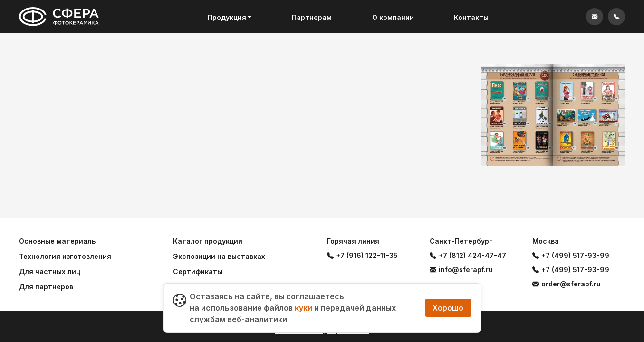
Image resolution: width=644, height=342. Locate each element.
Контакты (471, 17)
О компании (393, 17)
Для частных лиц (50, 271)
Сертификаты (198, 271)
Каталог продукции (208, 241)
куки (303, 308)
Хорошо (448, 308)
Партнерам (312, 17)
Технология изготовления (65, 256)
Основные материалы (58, 241)
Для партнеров (46, 287)
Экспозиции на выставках (219, 256)
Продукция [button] (227, 17)
